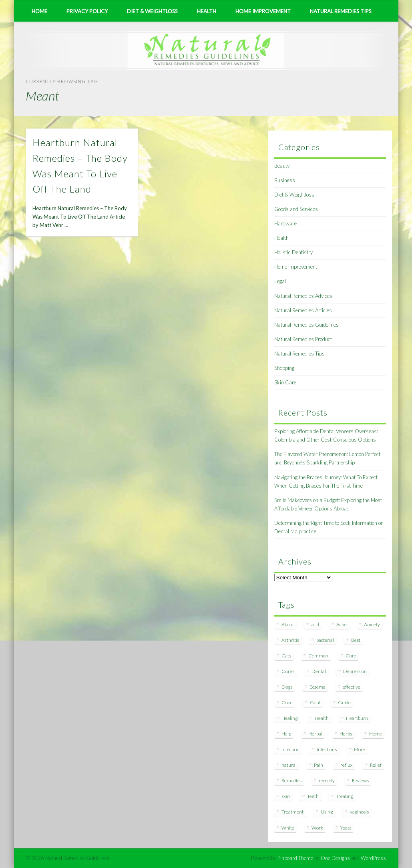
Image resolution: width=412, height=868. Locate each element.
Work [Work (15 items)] (317, 828)
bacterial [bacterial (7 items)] (325, 640)
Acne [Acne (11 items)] (342, 624)
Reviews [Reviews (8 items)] (360, 781)
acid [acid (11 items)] (315, 624)
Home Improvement (263, 11)
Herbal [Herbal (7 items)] (315, 734)
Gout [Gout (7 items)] (315, 702)
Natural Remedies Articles (303, 310)
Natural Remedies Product (303, 339)
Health (207, 11)
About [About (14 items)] (288, 624)
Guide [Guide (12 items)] (344, 702)
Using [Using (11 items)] (327, 812)
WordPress (373, 858)
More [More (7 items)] (360, 749)
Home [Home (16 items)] (376, 734)
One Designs (335, 858)
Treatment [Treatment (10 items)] (292, 812)
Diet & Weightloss (152, 11)
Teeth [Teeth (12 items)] (313, 796)
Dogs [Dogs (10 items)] (287, 687)
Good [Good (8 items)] (287, 702)
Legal (280, 281)
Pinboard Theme (295, 858)
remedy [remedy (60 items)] (327, 781)
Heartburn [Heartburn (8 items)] (357, 718)
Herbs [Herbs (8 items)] (346, 734)
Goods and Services (296, 209)
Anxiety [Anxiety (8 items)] (372, 624)
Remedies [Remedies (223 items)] (291, 781)
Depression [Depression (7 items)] (355, 671)
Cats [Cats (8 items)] (286, 656)
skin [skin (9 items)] (286, 796)
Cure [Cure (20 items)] (351, 656)
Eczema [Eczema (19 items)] (318, 687)
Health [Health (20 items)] (322, 718)
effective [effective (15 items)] (352, 687)
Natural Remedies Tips (341, 11)
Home (39, 11)
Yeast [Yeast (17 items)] (346, 828)
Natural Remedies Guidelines (306, 325)
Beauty (282, 166)
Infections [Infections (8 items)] (327, 749)
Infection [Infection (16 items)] (290, 749)
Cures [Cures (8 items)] (288, 671)
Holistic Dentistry (293, 252)
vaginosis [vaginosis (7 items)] (359, 812)
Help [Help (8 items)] (286, 734)
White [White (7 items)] (288, 828)
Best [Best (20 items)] (356, 640)
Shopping (284, 368)
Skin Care (285, 382)
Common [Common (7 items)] (318, 656)
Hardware (285, 223)
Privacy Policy (87, 11)
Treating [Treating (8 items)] (345, 796)
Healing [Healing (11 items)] (289, 718)
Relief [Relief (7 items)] (376, 765)
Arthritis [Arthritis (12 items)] (290, 640)
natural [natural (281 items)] (289, 765)
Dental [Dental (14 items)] (319, 671)
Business (285, 180)
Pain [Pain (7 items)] (319, 765)
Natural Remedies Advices (303, 296)
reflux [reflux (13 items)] (347, 765)
